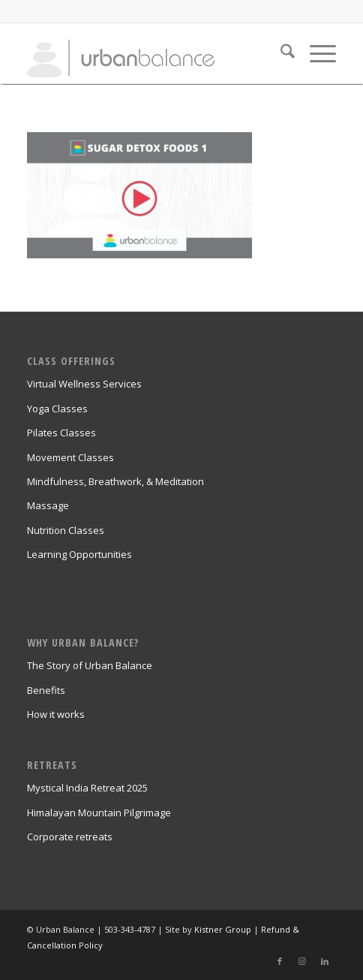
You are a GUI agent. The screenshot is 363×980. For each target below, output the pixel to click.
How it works (56, 714)
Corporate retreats (70, 837)
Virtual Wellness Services (84, 384)
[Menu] (315, 53)
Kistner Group (223, 929)
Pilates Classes (61, 433)
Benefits (46, 690)
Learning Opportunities (79, 554)
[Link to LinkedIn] (325, 961)
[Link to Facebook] (280, 961)
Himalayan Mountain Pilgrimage (99, 813)
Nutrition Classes (66, 530)
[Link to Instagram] (302, 961)
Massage (48, 505)
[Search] (280, 53)
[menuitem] (280, 53)
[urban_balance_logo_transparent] (150, 53)
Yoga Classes (57, 409)
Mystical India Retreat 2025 (87, 788)
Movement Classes (70, 457)
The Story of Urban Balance (90, 665)
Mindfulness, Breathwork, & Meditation (115, 481)
